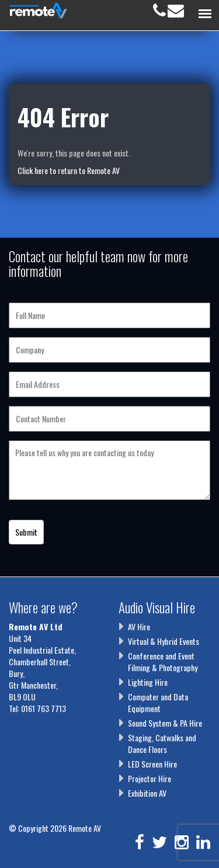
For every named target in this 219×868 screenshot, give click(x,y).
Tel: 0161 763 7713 (37, 708)
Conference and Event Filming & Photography (163, 662)
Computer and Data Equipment (158, 702)
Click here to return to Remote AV (69, 170)
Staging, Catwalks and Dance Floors (162, 743)
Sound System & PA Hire (165, 723)
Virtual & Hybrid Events (164, 641)
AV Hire (139, 626)
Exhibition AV (147, 793)
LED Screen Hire (152, 764)
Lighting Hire (148, 682)
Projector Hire (150, 778)
